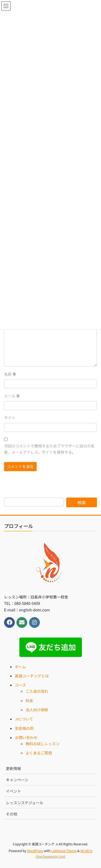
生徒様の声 (24, 728)
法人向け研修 (37, 710)
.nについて (24, 719)
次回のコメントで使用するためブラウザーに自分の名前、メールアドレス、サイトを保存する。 (49, 449)
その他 (12, 814)
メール (12, 396)
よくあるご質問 (39, 753)
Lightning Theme (64, 851)
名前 (10, 374)
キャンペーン (17, 780)
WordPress (35, 851)
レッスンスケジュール (25, 803)
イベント (13, 791)
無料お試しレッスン (43, 744)
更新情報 (13, 768)
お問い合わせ (26, 737)
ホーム (20, 667)
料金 (29, 701)
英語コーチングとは (32, 676)
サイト (10, 418)
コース (20, 685)
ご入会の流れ (37, 691)
